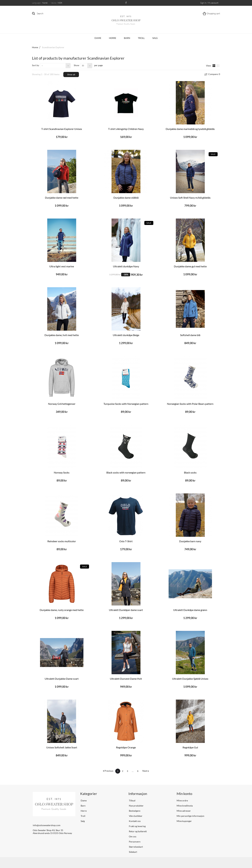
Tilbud (132, 800)
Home (35, 47)
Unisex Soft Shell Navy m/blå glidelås (190, 198)
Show (76, 65)
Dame (98, 38)
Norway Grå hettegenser (62, 404)
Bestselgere (134, 811)
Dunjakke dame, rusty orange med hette (62, 610)
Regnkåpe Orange (126, 747)
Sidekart (133, 852)
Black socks (190, 472)
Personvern (134, 842)
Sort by (36, 65)
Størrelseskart (136, 847)
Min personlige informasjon (190, 816)
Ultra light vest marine (62, 266)
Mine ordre (182, 800)
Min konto (184, 794)
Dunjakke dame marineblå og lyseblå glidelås (190, 129)
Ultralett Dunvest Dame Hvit (126, 679)
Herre (113, 38)
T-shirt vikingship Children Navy (126, 129)
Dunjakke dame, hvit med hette (62, 335)
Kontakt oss (135, 821)
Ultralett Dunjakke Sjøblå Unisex (190, 679)
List (218, 66)
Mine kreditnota (185, 806)
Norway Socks (62, 472)
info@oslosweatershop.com (47, 825)
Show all (71, 75)
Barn (127, 38)
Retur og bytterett (138, 831)
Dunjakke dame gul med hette (190, 266)
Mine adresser (184, 811)
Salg (155, 38)
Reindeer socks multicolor (62, 541)
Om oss (132, 836)
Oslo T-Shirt (126, 541)
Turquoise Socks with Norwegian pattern (126, 404)
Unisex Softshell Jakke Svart (62, 747)
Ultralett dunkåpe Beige (126, 335)
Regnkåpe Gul (190, 747)
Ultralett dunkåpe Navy (126, 266)
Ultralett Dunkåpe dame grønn (190, 610)
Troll (141, 38)
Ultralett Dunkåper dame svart (126, 610)
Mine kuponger (184, 821)
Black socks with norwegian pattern (126, 472)
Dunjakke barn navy (190, 541)
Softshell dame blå (190, 335)
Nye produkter (136, 806)
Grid (214, 66)
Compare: (214, 74)
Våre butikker (135, 816)
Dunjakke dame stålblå (126, 198)
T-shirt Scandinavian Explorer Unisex (62, 129)
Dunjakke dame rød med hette (62, 198)
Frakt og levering (137, 826)
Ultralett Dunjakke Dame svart (62, 679)
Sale (213, 154)
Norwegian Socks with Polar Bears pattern (190, 404)
